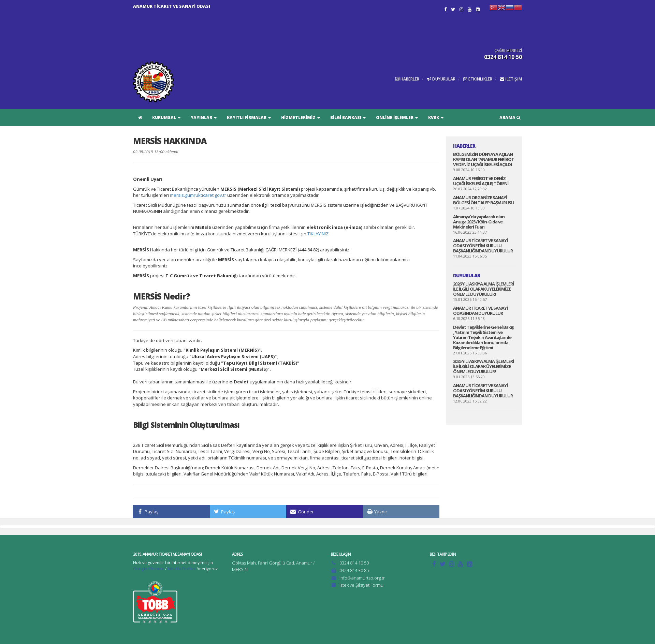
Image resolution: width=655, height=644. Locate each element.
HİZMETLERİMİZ (301, 118)
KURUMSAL (166, 118)
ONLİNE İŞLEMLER (397, 118)
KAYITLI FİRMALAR (249, 118)
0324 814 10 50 (354, 563)
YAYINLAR (204, 118)
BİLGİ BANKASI (348, 118)
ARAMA (510, 118)
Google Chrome (149, 569)
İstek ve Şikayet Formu (361, 585)
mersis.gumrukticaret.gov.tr (198, 195)
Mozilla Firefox (181, 569)
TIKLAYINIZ (318, 234)
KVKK (436, 118)
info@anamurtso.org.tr (362, 578)
